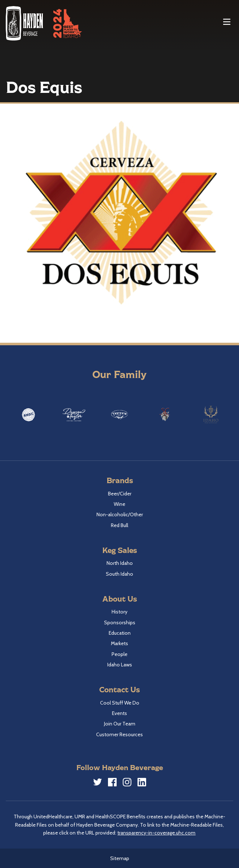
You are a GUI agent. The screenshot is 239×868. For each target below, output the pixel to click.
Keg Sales (119, 550)
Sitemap (120, 858)
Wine (119, 504)
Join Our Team (120, 724)
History (119, 612)
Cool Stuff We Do (120, 703)
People (119, 654)
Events (119, 713)
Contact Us (119, 689)
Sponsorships (120, 622)
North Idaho (120, 563)
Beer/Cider (120, 494)
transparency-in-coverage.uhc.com (156, 833)
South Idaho (119, 574)
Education (120, 633)
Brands (120, 480)
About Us (119, 599)
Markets (119, 643)
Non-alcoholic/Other (120, 514)
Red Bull (119, 525)
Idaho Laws (120, 665)
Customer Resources (119, 734)
